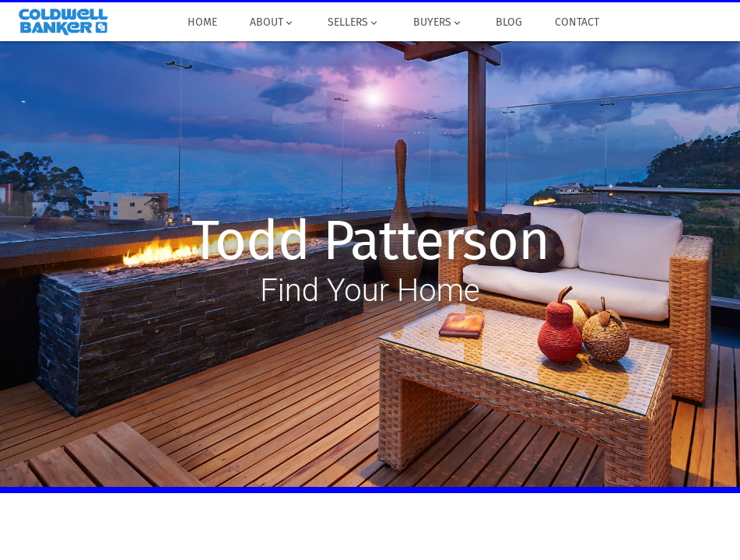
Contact (577, 23)
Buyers (437, 23)
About (272, 23)
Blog (509, 23)
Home (202, 23)
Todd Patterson (370, 241)
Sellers (354, 23)
